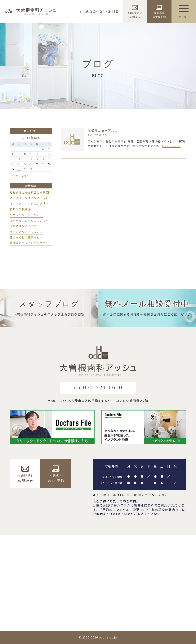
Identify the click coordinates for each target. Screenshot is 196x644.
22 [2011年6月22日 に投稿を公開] (25, 164)
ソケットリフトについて (26, 215)
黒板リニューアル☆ (103, 130)
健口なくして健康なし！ (26, 237)
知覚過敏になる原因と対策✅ (29, 192)
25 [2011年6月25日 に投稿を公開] (43, 164)
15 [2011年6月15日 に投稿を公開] (25, 159)
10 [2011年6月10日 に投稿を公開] (37, 154)
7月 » (25, 176)
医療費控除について (23, 226)
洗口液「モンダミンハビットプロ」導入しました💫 (44, 198)
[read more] (172, 146)
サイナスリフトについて (26, 232)
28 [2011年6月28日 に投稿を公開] (19, 169)
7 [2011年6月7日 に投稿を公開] (19, 154)
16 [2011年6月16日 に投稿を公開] (31, 159)
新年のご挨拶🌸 (20, 209)
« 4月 (15, 176)
